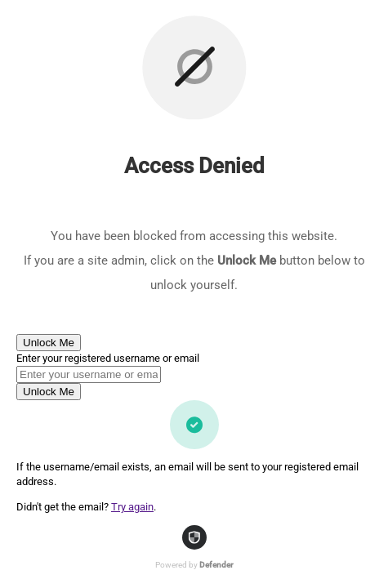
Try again (132, 507)
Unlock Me (49, 343)
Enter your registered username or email (108, 358)
